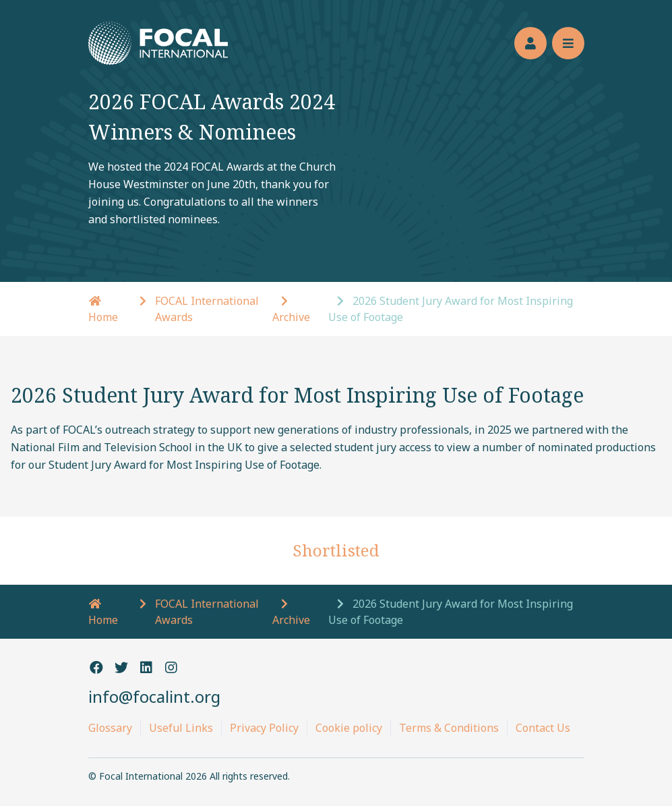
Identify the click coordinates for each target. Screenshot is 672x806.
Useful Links (181, 728)
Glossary (110, 728)
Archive (291, 317)
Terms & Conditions (449, 728)
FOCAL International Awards (207, 309)
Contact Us (543, 728)
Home (103, 613)
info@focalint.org (154, 696)
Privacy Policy (264, 728)
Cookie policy (349, 728)
